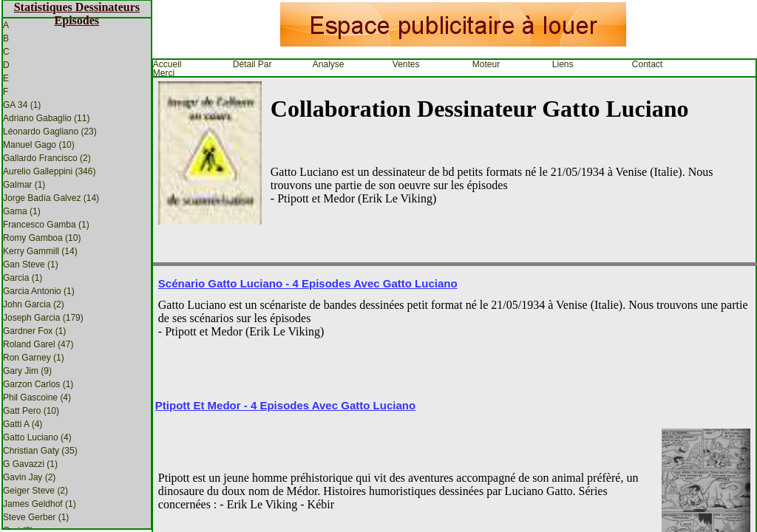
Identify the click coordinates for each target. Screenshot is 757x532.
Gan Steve (31, 265)
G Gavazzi (30, 464)
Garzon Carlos (38, 384)
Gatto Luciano (37, 437)
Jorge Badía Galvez (51, 198)
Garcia (23, 278)
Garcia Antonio (39, 291)
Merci (164, 73)
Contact (647, 64)
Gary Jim (27, 371)
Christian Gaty (40, 451)
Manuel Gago (39, 145)
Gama (22, 211)
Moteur (486, 64)
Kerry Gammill (40, 251)
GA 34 (22, 105)
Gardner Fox (34, 331)
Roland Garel (38, 344)
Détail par (252, 64)
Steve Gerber (36, 517)
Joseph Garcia (43, 318)
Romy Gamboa (42, 238)
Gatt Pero (31, 411)
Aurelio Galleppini (49, 171)
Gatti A (23, 424)
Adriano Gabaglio (46, 118)
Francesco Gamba (46, 225)
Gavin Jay (29, 477)
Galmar (24, 185)
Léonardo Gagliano (50, 132)
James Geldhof (40, 504)
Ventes (406, 64)
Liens (563, 64)
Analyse (329, 64)
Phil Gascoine (37, 398)
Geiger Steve (35, 491)
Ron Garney (34, 358)
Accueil (167, 64)
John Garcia (34, 304)
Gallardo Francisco (47, 158)
